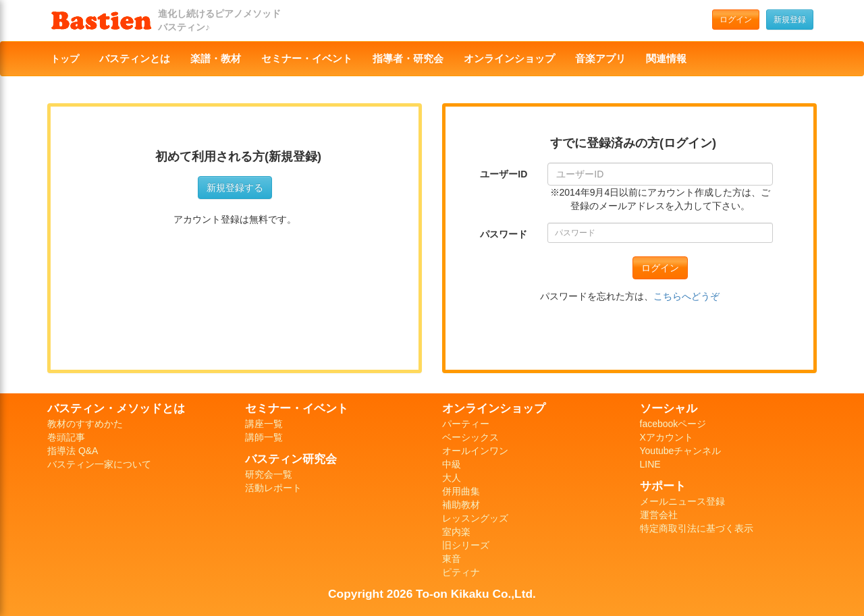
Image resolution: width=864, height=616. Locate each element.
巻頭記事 (66, 437)
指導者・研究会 (408, 59)
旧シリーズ (466, 545)
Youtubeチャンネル (681, 451)
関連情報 (666, 59)
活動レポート (273, 488)
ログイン (736, 20)
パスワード (504, 234)
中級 (452, 464)
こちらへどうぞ (686, 296)
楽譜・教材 (216, 59)
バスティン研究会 (291, 459)
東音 (452, 559)
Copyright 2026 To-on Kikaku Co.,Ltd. (432, 594)
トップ (65, 59)
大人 (452, 478)
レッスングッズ (475, 518)
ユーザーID (504, 174)
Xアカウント (667, 437)
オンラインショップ (509, 59)
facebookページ (673, 424)
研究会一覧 (269, 474)
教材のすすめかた (85, 424)
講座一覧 (264, 424)
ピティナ (461, 572)
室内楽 (456, 532)
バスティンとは (135, 59)
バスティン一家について (99, 464)
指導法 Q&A (73, 451)
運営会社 (659, 515)
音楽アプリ (600, 59)
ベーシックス (470, 437)
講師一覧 (264, 437)
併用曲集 (461, 491)
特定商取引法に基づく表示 (697, 528)
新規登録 (790, 20)
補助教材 (461, 505)
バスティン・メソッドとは (116, 408)
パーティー (466, 424)
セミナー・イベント (307, 59)
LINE (650, 464)
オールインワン (475, 451)
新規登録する (235, 188)
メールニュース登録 (682, 501)
